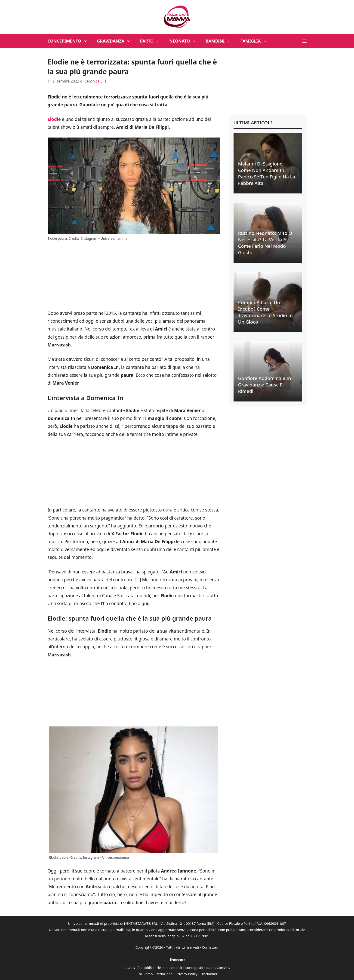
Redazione (164, 974)
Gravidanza (116, 41)
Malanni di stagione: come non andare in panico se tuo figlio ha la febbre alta (267, 173)
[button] (305, 41)
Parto (152, 41)
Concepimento (70, 41)
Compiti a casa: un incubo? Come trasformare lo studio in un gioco (266, 312)
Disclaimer (209, 974)
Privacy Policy (186, 974)
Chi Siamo (145, 974)
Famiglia (256, 41)
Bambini (221, 41)
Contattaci (210, 947)
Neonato (185, 41)
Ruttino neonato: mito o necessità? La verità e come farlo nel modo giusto (265, 243)
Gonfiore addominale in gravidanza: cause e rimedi (265, 385)
